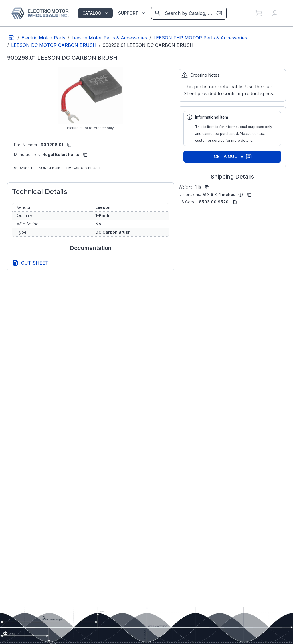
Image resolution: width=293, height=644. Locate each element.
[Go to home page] (11, 38)
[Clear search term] (219, 13)
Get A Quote (233, 157)
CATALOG (96, 13)
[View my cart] (259, 13)
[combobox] (188, 13)
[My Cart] (259, 13)
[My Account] (275, 13)
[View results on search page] (158, 13)
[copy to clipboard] (69, 145)
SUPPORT (132, 13)
